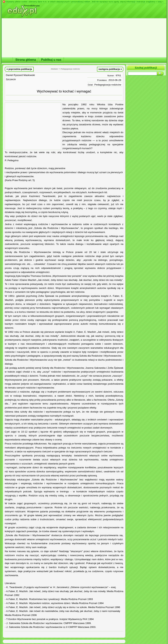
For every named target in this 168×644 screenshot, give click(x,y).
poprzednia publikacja (19, 69)
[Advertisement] (33, 126)
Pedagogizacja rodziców (108, 85)
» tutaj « (160, 2)
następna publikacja (110, 69)
